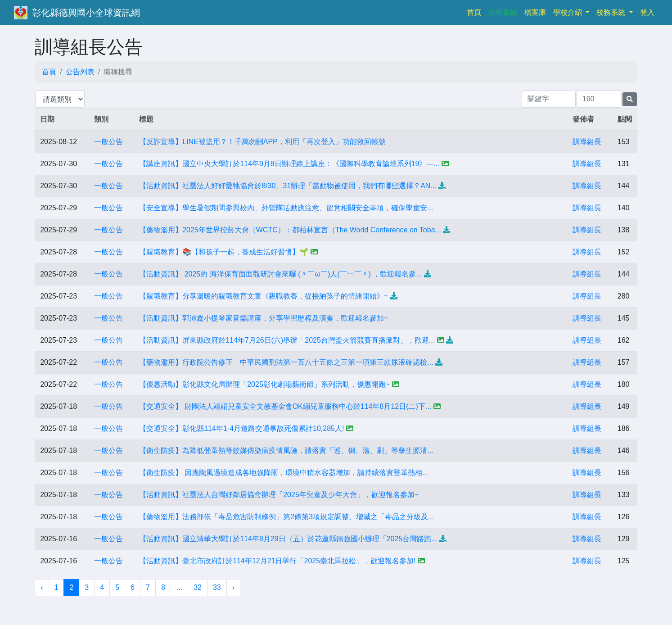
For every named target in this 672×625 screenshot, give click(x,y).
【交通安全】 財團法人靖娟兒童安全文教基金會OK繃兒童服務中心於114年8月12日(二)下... (285, 406)
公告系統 (503, 12)
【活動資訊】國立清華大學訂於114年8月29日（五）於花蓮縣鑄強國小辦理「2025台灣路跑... (288, 539)
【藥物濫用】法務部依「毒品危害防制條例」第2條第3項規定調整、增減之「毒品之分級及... (286, 517)
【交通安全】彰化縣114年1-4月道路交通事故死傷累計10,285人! (241, 428)
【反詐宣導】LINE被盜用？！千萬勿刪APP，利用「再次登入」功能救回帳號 (262, 142)
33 (217, 587)
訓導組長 (587, 142)
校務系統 (612, 12)
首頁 (476, 11)
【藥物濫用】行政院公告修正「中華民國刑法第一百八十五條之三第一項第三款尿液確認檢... (286, 362)
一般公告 (108, 142)
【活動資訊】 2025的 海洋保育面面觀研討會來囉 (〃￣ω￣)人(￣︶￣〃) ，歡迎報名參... (281, 274)
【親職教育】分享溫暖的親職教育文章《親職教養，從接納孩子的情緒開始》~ (264, 296)
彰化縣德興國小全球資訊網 (86, 13)
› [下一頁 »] (233, 587)
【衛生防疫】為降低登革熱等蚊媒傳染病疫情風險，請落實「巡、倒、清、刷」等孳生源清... (286, 451)
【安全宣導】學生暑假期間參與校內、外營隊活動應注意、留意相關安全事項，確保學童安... (286, 208)
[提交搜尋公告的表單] (630, 99)
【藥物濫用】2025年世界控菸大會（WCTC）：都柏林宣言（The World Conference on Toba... (290, 230)
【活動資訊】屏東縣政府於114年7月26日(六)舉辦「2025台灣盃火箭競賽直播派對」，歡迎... (287, 340)
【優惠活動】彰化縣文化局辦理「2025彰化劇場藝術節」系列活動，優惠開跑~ (264, 384)
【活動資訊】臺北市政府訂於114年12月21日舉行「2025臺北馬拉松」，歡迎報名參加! (277, 561)
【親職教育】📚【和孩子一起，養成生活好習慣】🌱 (224, 252)
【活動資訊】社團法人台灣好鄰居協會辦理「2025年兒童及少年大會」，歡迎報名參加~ (279, 495)
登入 (647, 12)
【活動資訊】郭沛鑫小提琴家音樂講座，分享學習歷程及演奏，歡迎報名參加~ (264, 318)
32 (198, 587)
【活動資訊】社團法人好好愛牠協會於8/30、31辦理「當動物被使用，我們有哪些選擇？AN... (288, 186)
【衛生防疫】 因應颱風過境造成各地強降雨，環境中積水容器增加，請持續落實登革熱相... (284, 473)
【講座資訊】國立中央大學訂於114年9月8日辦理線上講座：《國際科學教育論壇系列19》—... (289, 164)
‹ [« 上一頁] (42, 587)
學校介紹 (568, 12)
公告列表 (80, 72)
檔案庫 (535, 12)
